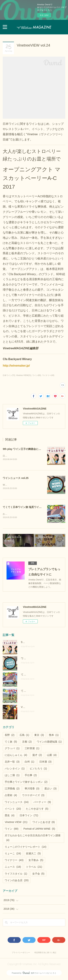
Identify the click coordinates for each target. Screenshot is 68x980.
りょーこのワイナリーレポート (25, 847)
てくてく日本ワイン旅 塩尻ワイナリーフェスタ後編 (32, 507)
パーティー (42, 803)
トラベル (34, 868)
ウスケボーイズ (33, 796)
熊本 (54, 736)
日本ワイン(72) (9, 375)
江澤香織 (12, 789)
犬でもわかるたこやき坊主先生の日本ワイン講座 (33, 839)
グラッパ (12, 749)
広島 (24, 736)
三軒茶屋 (32, 749)
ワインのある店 (17, 881)
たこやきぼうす (37, 809)
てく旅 (11, 742)
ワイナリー (14, 861)
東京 (39, 736)
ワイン (12, 829)
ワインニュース (17, 803)
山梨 (52, 756)
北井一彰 (12, 763)
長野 (10, 736)
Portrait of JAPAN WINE (39, 829)
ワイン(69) (37, 375)
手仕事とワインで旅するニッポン (26, 783)
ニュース (13, 868)
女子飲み (36, 861)
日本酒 (45, 763)
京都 (27, 742)
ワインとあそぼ (44, 823)
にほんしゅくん (16, 756)
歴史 (10, 816)
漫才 (37, 756)
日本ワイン (29, 816)
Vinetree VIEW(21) (24, 375)
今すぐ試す (44, 15)
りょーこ (13, 854)
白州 (29, 763)
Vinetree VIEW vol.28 (33, 708)
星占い (51, 789)
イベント (13, 809)
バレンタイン (15, 769)
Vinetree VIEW (16, 823)
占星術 (11, 796)
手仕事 (31, 776)
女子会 (38, 874)
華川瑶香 (32, 789)
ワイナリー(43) (48, 375)
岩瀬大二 (33, 854)
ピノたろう (38, 769)
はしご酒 (12, 776)
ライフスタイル (16, 874)
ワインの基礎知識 (49, 742)
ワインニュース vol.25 (16, 478)
